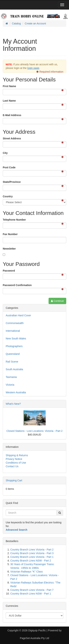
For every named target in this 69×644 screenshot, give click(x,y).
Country (8, 196)
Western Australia (16, 392)
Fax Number (10, 234)
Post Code (9, 167)
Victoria (10, 385)
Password (9, 271)
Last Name (9, 101)
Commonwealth (15, 323)
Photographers (14, 346)
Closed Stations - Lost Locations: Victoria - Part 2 (34, 431)
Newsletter (9, 249)
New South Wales (16, 339)
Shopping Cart (14, 480)
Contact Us (12, 466)
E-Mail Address (12, 115)
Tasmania (11, 377)
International (13, 331)
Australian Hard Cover (18, 315)
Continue (57, 301)
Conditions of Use (16, 463)
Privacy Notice (14, 459)
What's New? (13, 404)
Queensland (13, 354)
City (5, 153)
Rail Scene (12, 362)
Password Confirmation (17, 285)
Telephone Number (14, 220)
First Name (9, 86)
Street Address (12, 138)
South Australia (14, 369)
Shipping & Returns (17, 455)
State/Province (12, 182)
